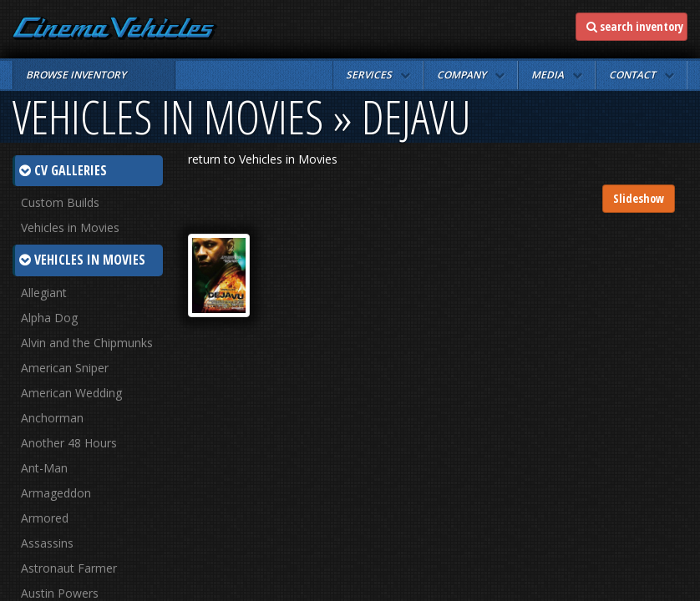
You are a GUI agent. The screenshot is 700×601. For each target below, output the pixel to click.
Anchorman (52, 418)
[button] (378, 75)
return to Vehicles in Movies (263, 159)
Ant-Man (44, 468)
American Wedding (71, 393)
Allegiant (44, 293)
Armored (45, 518)
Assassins (47, 543)
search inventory (635, 26)
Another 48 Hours (69, 443)
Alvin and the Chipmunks (87, 343)
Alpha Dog (49, 318)
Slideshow (639, 198)
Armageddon (56, 493)
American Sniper (65, 368)
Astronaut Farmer (69, 568)
